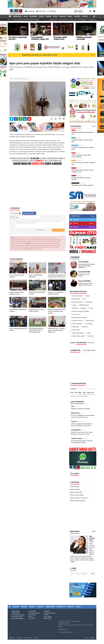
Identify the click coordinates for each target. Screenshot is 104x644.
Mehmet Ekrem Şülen (78, 336)
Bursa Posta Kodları (77, 492)
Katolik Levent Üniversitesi (79, 317)
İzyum (91, 308)
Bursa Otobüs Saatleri (78, 495)
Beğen (93, 216)
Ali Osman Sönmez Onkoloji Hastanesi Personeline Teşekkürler (87, 266)
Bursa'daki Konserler (17, 617)
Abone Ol (92, 223)
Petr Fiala (74, 308)
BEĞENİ (76, 216)
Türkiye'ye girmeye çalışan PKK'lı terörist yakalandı (26, 20)
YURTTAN (85, 16)
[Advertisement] (38, 185)
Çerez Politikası (76, 489)
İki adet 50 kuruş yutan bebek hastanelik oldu (83, 164)
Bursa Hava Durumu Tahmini (80, 498)
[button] (83, 389)
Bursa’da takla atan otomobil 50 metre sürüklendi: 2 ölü (83, 171)
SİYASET (70, 16)
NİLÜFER (74, 168)
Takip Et (92, 220)
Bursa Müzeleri (48, 617)
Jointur (88, 333)
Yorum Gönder (16, 213)
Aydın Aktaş (88, 302)
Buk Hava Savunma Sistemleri (80, 311)
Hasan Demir (89, 321)
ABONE (75, 223)
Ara (93, 574)
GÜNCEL (41, 16)
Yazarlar (75, 257)
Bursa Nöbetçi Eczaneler (78, 501)
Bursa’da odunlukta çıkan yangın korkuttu (81, 179)
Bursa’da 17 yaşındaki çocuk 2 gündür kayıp (83, 148)
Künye (12, 638)
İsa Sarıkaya (89, 324)
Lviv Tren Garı (75, 314)
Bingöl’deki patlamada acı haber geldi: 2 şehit (40, 55)
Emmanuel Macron (77, 321)
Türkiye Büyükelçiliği (77, 333)
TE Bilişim (92, 638)
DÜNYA (55, 16)
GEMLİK (74, 138)
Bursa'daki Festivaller (34, 613)
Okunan (91, 343)
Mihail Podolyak (84, 305)
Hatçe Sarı (84, 327)
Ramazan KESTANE (84, 281)
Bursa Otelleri (32, 615)
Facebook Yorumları (29, 213)
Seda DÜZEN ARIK (84, 272)
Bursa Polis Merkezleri (18, 619)
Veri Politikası (75, 487)
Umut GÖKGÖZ (83, 262)
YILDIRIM (47, 611)
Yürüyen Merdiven (77, 324)
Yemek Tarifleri (16, 611)
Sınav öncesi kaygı (77, 296)
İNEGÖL (74, 160)
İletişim (19, 638)
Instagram (76, 227)
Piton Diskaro (75, 299)
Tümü (94, 126)
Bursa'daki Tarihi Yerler (50, 613)
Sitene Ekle (28, 638)
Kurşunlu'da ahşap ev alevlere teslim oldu (82, 141)
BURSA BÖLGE (17, 16)
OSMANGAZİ (75, 145)
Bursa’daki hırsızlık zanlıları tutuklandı (82, 185)
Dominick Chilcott (77, 302)
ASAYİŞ (25, 16)
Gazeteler (36, 638)
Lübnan (74, 305)
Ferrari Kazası (75, 330)
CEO (84, 299)
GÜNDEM (48, 16)
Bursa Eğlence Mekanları (18, 615)
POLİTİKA (77, 16)
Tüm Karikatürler (89, 350)
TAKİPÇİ (76, 220)
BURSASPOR (33, 16)
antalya (87, 296)
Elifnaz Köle (75, 327)
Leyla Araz (90, 336)
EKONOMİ (63, 16)
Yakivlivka (83, 308)
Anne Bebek (32, 619)
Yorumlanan (81, 343)
